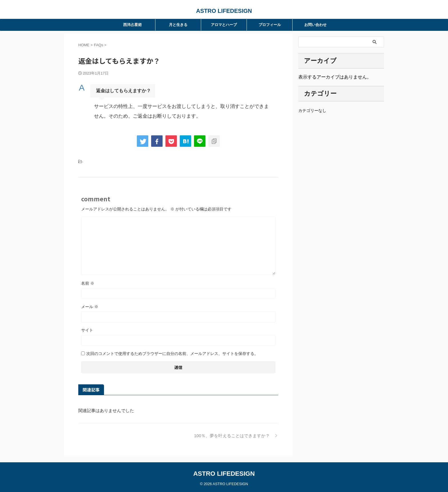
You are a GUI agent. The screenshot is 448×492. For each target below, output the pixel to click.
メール (90, 307)
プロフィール (270, 25)
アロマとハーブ (224, 25)
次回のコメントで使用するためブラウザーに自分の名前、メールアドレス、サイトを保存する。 (172, 354)
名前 (88, 283)
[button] (178, 91)
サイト (87, 330)
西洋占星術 (132, 25)
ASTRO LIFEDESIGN (224, 11)
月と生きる (178, 25)
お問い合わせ (315, 25)
